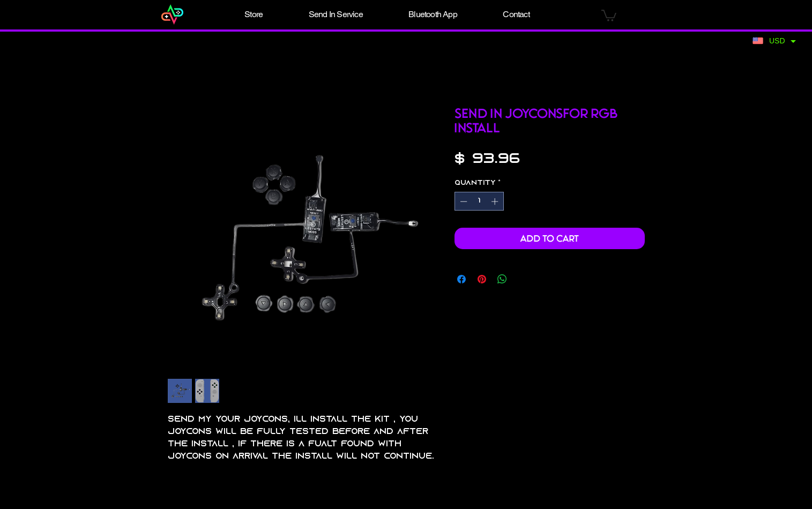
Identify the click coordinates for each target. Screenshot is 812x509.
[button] (254, 14)
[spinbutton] (479, 201)
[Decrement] (463, 201)
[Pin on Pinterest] (482, 279)
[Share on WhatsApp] (502, 279)
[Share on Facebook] (461, 279)
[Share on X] (523, 279)
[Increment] (496, 201)
